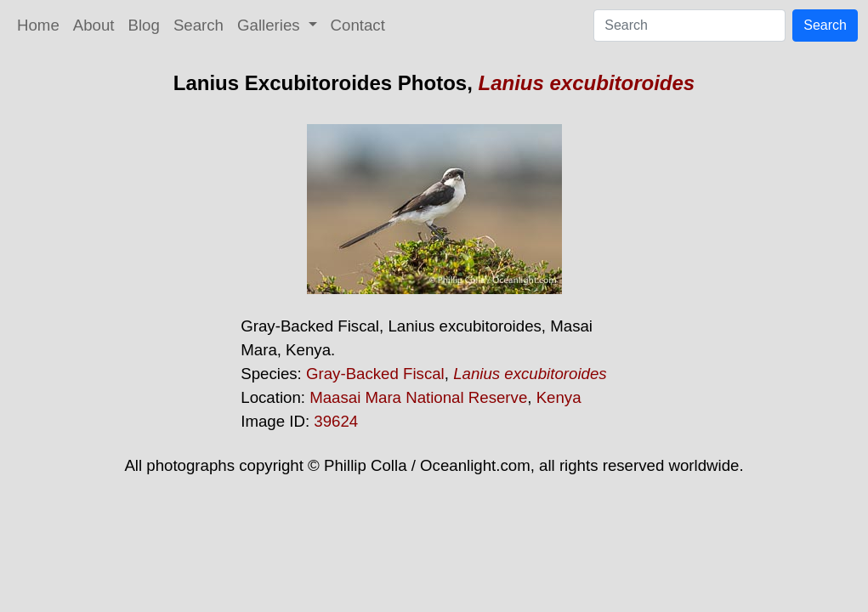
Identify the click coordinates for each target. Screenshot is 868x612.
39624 (336, 421)
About (94, 25)
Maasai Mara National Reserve (418, 397)
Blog (144, 25)
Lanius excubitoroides (587, 83)
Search (199, 25)
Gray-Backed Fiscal (375, 374)
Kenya (559, 397)
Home (38, 25)
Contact (358, 25)
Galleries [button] (271, 25)
